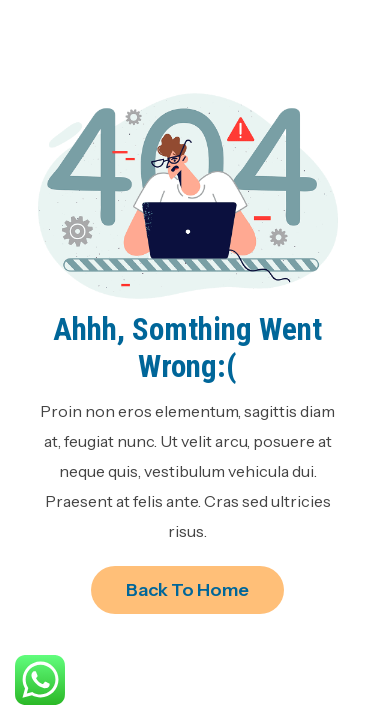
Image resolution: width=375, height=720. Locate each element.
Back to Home (187, 590)
